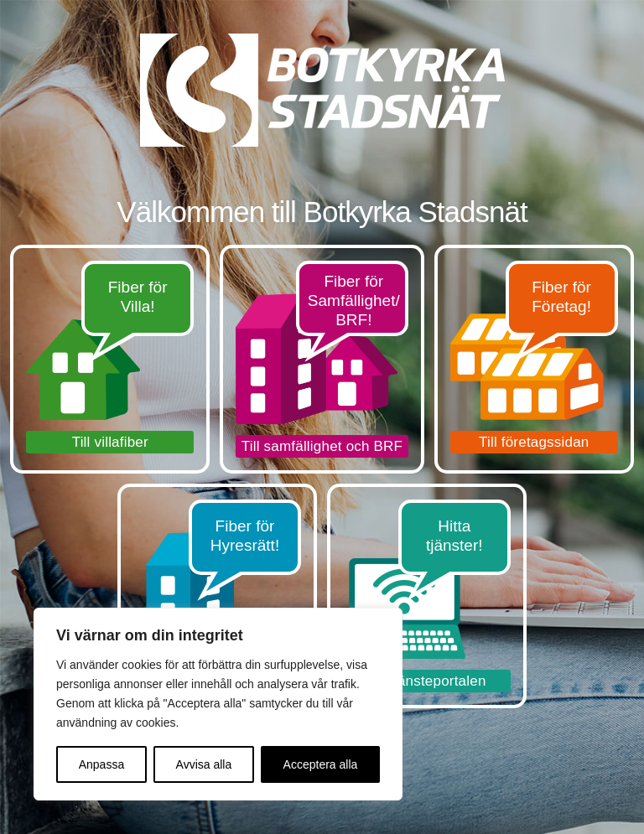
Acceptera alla (321, 764)
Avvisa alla (204, 764)
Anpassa (101, 764)
